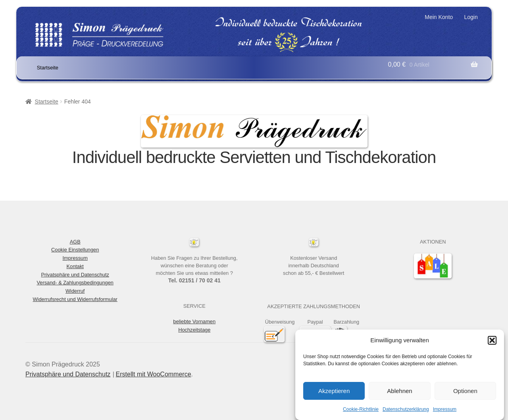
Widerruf (75, 291)
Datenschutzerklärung (406, 411)
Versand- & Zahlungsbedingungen (75, 283)
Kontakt (75, 266)
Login (471, 17)
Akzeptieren (334, 392)
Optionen (465, 392)
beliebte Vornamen (194, 321)
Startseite (48, 68)
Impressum (445, 411)
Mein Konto (439, 17)
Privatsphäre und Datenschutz (75, 275)
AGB (75, 242)
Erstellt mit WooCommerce (154, 374)
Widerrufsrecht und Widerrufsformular (75, 299)
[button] (492, 342)
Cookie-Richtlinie (361, 411)
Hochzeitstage (194, 330)
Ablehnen (399, 392)
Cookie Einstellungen (75, 250)
